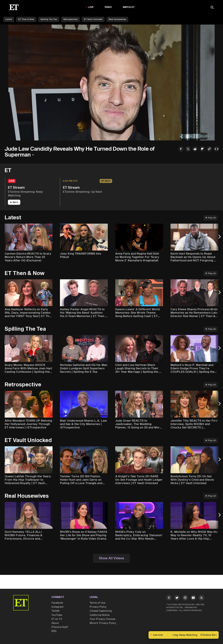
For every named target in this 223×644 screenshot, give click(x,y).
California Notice (100, 615)
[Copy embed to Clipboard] (216, 149)
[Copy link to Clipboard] (209, 149)
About (55, 623)
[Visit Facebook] (169, 598)
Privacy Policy (98, 607)
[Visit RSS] (201, 598)
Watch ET (129, 7)
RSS (54, 631)
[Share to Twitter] (188, 149)
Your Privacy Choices (103, 619)
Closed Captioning (101, 611)
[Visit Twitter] (177, 598)
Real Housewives (117, 19)
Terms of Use (97, 603)
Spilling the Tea (49, 19)
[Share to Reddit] (195, 149)
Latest (9, 19)
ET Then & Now (26, 19)
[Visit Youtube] (193, 598)
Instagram (57, 607)
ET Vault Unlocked (93, 19)
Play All (211, 218)
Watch (14, 202)
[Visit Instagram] (185, 598)
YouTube (57, 615)
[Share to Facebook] (181, 149)
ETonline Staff (60, 627)
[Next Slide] (219, 238)
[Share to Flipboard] (202, 149)
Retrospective (71, 19)
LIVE (91, 7)
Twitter (56, 611)
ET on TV (57, 619)
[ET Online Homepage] (14, 7)
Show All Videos (111, 558)
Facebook (57, 603)
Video (108, 7)
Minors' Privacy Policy (103, 623)
